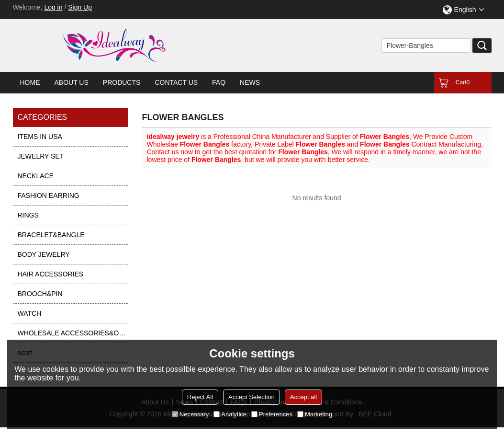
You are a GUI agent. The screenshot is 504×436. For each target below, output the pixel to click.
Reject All (200, 397)
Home (30, 82)
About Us (72, 82)
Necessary (190, 414)
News (250, 82)
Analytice (230, 414)
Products (122, 82)
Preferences (272, 414)
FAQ (219, 82)
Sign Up (80, 7)
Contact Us (176, 82)
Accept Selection (252, 397)
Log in (53, 7)
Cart (463, 82)
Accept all (303, 397)
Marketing (315, 414)
